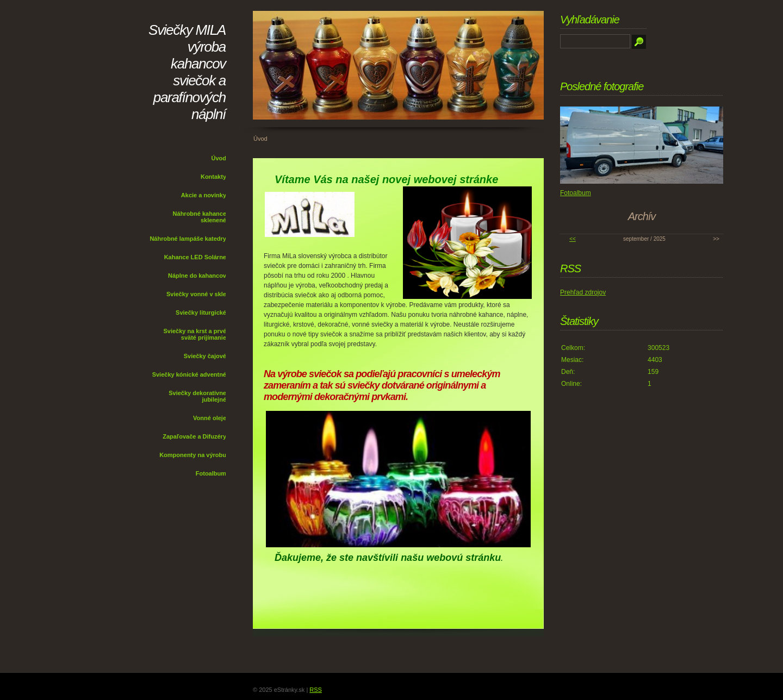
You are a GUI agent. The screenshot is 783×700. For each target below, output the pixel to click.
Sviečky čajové (205, 356)
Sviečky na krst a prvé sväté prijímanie (195, 334)
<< (573, 239)
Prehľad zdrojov (583, 292)
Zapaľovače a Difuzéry (194, 436)
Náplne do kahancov (197, 276)
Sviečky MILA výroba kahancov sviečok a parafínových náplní (187, 72)
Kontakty (213, 177)
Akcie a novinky (204, 195)
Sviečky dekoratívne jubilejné (197, 396)
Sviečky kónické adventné (189, 374)
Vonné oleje (210, 418)
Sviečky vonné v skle (196, 294)
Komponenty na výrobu (193, 455)
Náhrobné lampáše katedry (188, 239)
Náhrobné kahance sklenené (200, 217)
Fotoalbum (211, 473)
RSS (316, 690)
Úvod (219, 158)
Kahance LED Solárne (195, 257)
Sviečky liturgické (201, 312)
